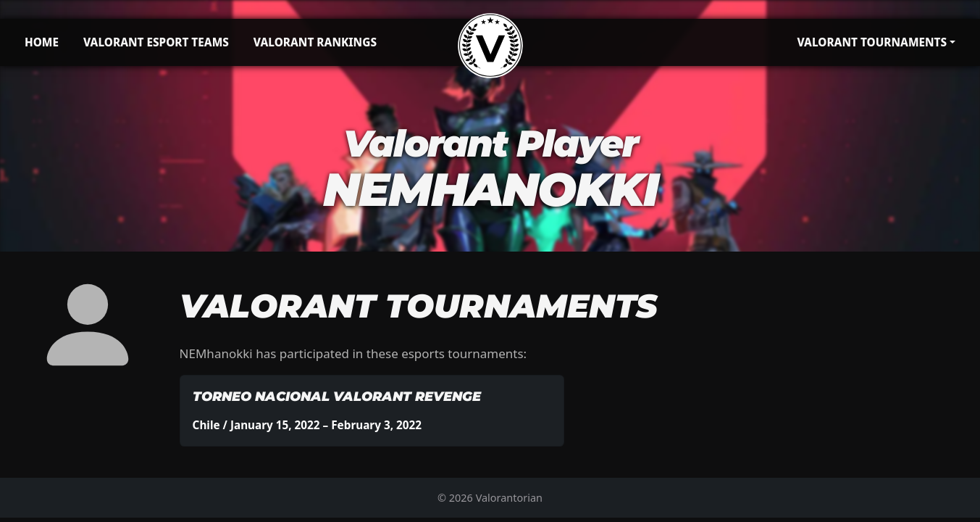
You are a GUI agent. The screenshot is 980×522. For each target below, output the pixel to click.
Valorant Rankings (315, 42)
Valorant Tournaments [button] (872, 42)
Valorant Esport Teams (156, 42)
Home (42, 42)
